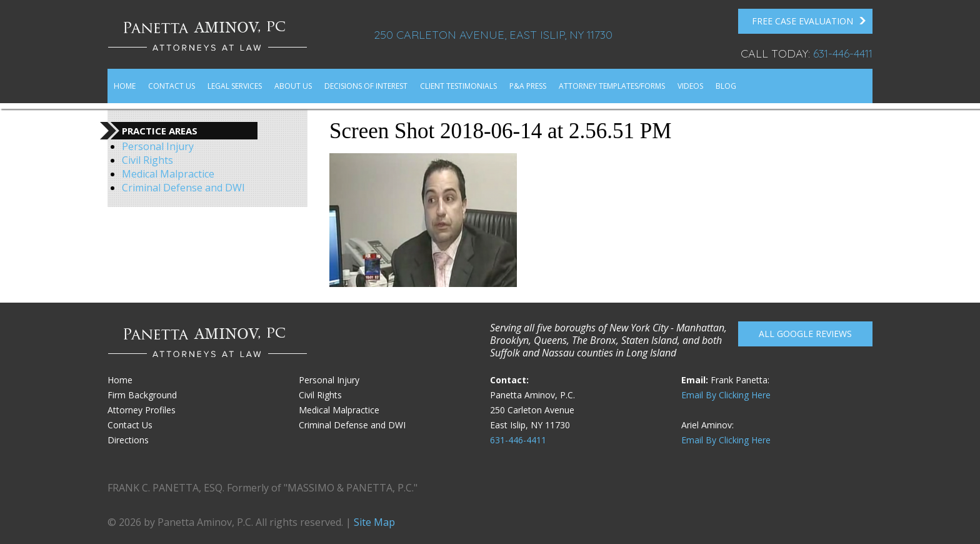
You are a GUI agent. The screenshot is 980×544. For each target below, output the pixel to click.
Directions (128, 440)
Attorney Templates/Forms (612, 86)
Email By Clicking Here (726, 395)
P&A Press (528, 86)
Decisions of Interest (366, 86)
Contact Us (172, 86)
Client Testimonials (458, 86)
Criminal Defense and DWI (183, 188)
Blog (726, 86)
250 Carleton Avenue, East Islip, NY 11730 (493, 35)
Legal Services (235, 86)
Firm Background (142, 395)
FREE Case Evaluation (809, 21)
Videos (690, 86)
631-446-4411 (843, 53)
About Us (293, 86)
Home (125, 86)
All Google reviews (805, 334)
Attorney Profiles (142, 410)
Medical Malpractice (168, 174)
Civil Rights (147, 160)
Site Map (374, 522)
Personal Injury (158, 146)
